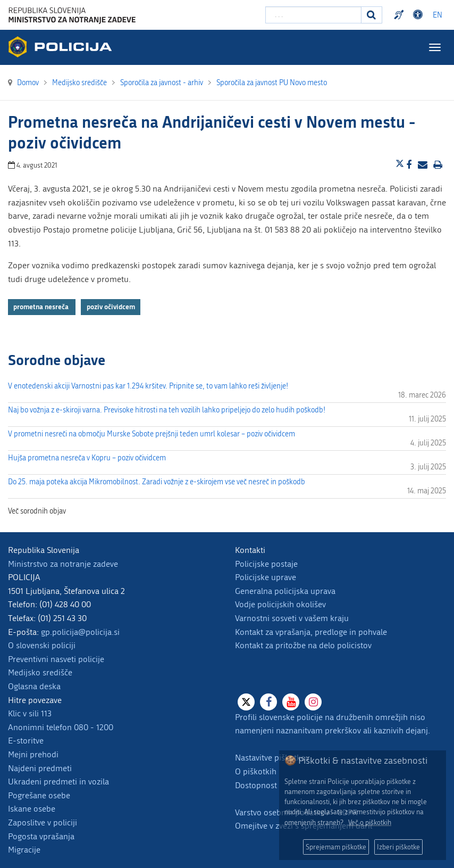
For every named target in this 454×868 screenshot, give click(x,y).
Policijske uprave (266, 577)
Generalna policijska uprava (285, 591)
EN (438, 15)
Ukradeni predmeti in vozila (58, 782)
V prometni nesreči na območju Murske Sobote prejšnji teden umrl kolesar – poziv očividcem (152, 434)
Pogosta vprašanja (41, 836)
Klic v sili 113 (30, 713)
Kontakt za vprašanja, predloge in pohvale (311, 632)
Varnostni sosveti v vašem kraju (292, 618)
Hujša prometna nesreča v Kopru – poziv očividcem (87, 458)
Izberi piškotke (398, 847)
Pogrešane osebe (39, 795)
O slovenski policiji (42, 645)
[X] (246, 702)
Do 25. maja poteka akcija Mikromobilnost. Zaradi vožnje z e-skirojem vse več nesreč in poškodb (157, 482)
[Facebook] (268, 702)
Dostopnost (256, 785)
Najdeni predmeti (40, 768)
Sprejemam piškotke (336, 847)
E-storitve (26, 741)
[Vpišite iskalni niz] (313, 15)
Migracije (24, 850)
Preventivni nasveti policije (56, 659)
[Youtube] (291, 702)
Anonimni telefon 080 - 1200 (61, 727)
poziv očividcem (111, 307)
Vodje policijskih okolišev (280, 604)
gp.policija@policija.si (80, 632)
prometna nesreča (42, 307)
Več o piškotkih (370, 822)
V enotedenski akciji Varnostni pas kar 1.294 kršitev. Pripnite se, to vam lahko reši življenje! (148, 386)
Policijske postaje (266, 564)
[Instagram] (313, 702)
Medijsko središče (40, 672)
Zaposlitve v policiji (43, 822)
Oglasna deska (34, 686)
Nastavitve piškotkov (272, 758)
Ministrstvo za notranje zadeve (63, 564)
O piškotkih (256, 771)
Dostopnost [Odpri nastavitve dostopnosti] (419, 15)
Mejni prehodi (33, 754)
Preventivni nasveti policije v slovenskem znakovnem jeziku (400, 15)
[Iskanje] (372, 15)
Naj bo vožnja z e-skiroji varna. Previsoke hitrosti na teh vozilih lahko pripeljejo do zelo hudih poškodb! (167, 410)
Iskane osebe (32, 809)
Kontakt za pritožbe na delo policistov (303, 645)
